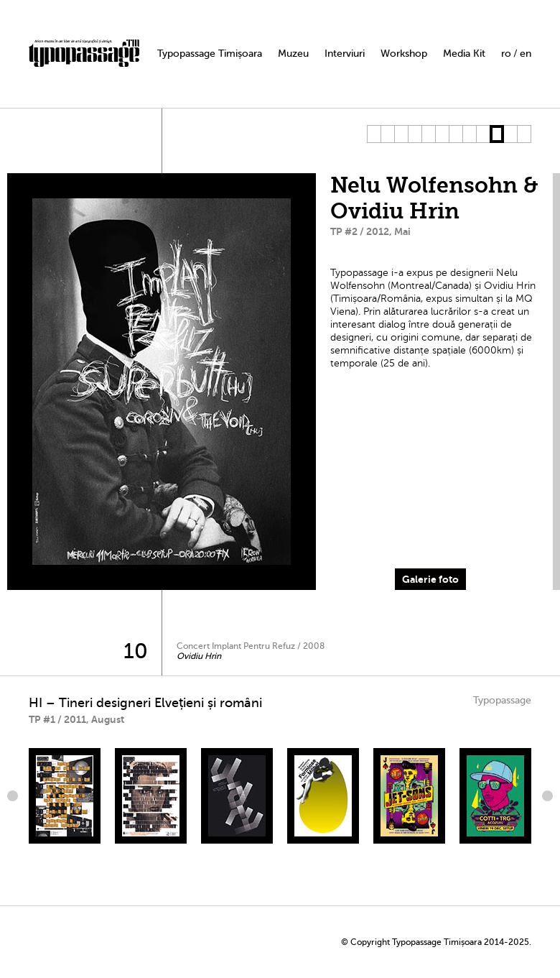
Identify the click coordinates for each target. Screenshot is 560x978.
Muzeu (293, 54)
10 (496, 134)
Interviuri (345, 54)
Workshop (404, 54)
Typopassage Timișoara (210, 54)
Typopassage (502, 700)
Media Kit (464, 54)
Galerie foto (430, 579)
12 (524, 134)
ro (506, 54)
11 (510, 134)
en (526, 54)
